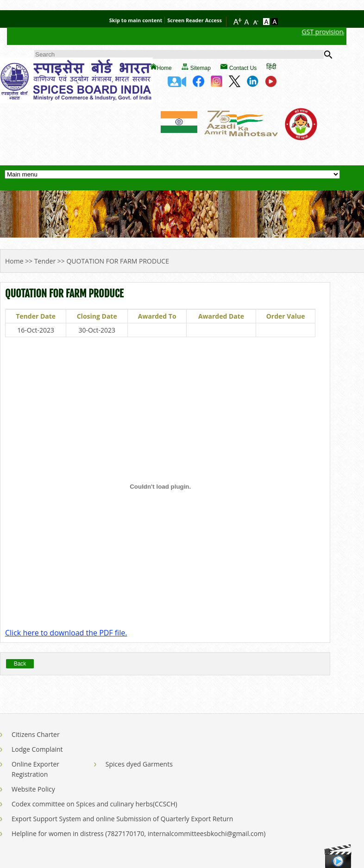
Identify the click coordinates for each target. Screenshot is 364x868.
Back (20, 664)
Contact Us (243, 68)
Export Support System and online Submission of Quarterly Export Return (122, 819)
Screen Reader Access (195, 20)
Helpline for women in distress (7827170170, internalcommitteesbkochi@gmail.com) (138, 833)
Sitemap (201, 68)
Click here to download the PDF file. (66, 633)
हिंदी (271, 66)
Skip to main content (136, 20)
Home (164, 68)
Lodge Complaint (37, 749)
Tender (45, 261)
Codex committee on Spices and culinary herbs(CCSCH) (94, 804)
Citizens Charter (36, 734)
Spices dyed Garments (139, 764)
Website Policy (33, 789)
